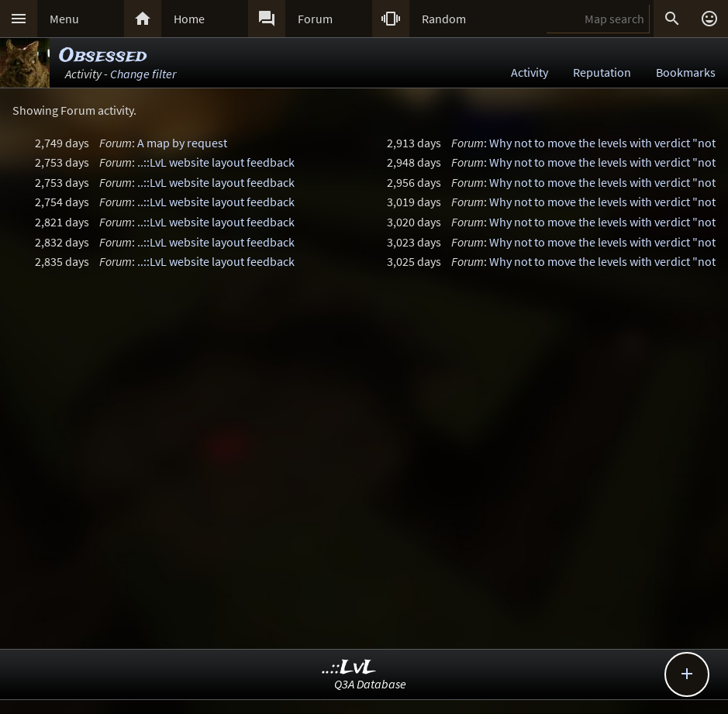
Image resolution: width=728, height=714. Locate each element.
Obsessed (103, 56)
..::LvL (349, 668)
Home (189, 19)
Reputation (602, 72)
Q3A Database (370, 684)
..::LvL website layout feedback (216, 162)
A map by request (182, 143)
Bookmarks (686, 72)
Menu (64, 19)
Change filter (143, 74)
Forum (315, 19)
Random (444, 19)
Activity (530, 72)
